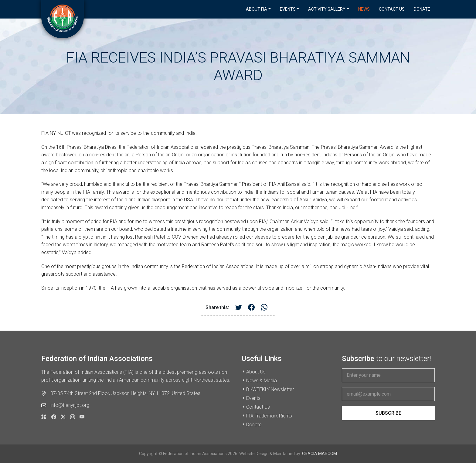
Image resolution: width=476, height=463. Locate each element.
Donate (422, 9)
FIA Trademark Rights (269, 416)
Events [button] (288, 9)
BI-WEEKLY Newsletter (270, 389)
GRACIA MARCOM (320, 454)
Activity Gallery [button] (327, 9)
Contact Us (392, 9)
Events (253, 398)
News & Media (262, 381)
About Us (256, 372)
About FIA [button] (257, 9)
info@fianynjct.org (70, 405)
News (364, 9)
